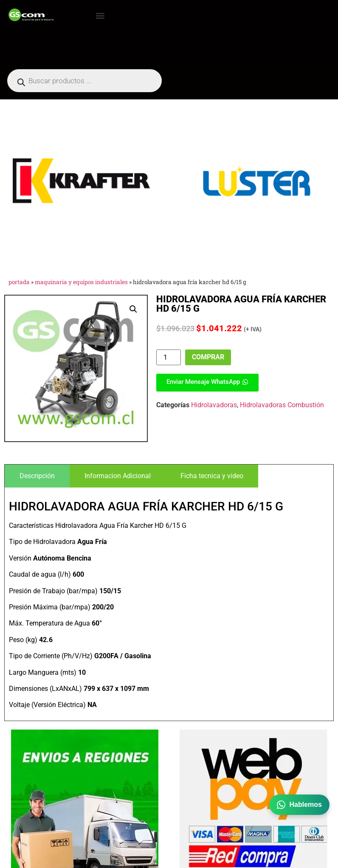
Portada (19, 282)
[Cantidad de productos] (169, 357)
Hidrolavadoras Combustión (282, 405)
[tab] (37, 476)
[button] (100, 15)
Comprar (208, 357)
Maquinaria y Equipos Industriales (81, 282)
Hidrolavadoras (214, 405)
